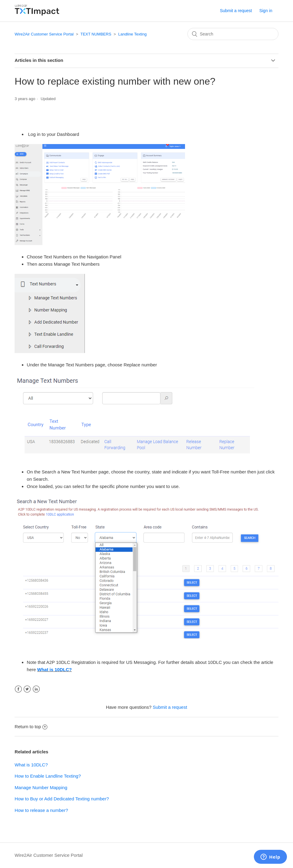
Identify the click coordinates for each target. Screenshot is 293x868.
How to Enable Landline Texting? (48, 776)
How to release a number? (41, 810)
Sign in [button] (266, 11)
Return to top (31, 727)
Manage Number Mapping (41, 787)
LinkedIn (36, 689)
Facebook (18, 689)
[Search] (233, 34)
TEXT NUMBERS (96, 34)
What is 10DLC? (55, 670)
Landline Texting (133, 34)
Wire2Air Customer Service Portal (44, 34)
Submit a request (236, 11)
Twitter (27, 689)
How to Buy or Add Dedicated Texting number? (62, 799)
